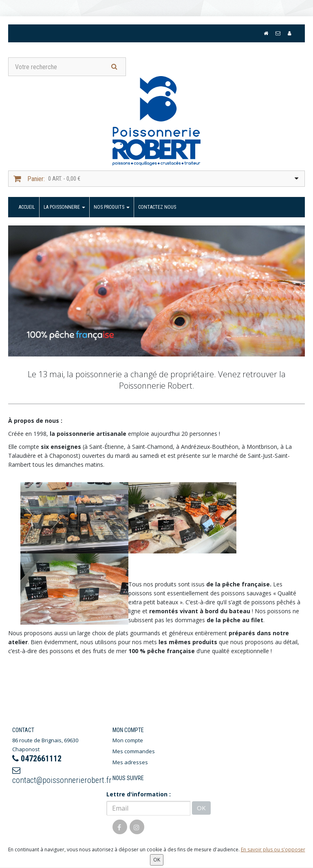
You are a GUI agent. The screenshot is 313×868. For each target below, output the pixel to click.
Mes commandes (134, 751)
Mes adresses (130, 762)
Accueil (27, 207)
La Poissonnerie (64, 207)
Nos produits (112, 207)
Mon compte (128, 740)
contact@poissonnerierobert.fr (56, 776)
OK (201, 808)
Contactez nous (157, 207)
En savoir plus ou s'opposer (273, 849)
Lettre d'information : (139, 794)
